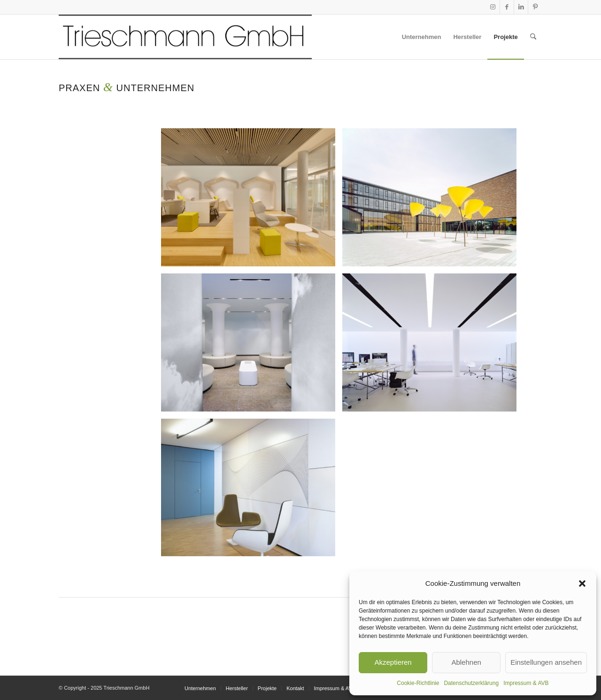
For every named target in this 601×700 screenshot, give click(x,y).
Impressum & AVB (526, 683)
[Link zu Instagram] (493, 7)
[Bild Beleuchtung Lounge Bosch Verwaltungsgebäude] (252, 201)
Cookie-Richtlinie (418, 683)
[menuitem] (422, 37)
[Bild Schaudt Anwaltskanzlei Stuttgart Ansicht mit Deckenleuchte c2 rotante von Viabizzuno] (252, 491)
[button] (582, 583)
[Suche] (533, 37)
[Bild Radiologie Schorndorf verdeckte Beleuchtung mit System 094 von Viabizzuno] (252, 346)
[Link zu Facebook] (507, 7)
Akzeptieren (393, 662)
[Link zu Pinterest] (535, 7)
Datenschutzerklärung (471, 683)
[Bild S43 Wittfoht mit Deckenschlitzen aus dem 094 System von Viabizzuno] (433, 346)
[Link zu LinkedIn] (521, 7)
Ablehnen (466, 662)
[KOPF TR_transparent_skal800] (185, 37)
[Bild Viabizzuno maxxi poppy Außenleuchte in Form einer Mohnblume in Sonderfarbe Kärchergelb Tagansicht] (433, 201)
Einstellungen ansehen (546, 662)
